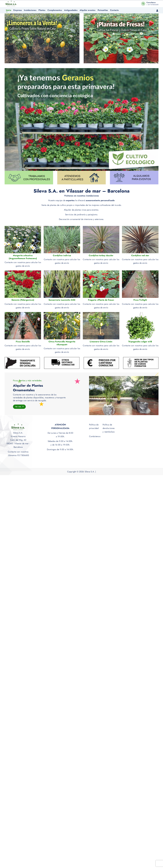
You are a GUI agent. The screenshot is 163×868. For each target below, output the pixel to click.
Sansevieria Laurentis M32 (62, 300)
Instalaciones (30, 10)
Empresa (18, 10)
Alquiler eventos (88, 10)
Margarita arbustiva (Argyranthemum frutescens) (23, 257)
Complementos (55, 10)
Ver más (19, 407)
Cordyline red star (140, 256)
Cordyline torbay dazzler (101, 256)
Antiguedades (71, 10)
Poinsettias (103, 10)
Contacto (114, 10)
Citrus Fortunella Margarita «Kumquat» (62, 343)
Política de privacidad (94, 426)
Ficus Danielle (23, 342)
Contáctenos (95, 436)
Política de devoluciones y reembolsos (109, 428)
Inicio (9, 10)
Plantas (42, 10)
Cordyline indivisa (62, 256)
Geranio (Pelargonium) (23, 300)
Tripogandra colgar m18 (140, 342)
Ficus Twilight (140, 300)
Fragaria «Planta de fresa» (101, 300)
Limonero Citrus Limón (101, 342)
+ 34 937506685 (152, 5)
